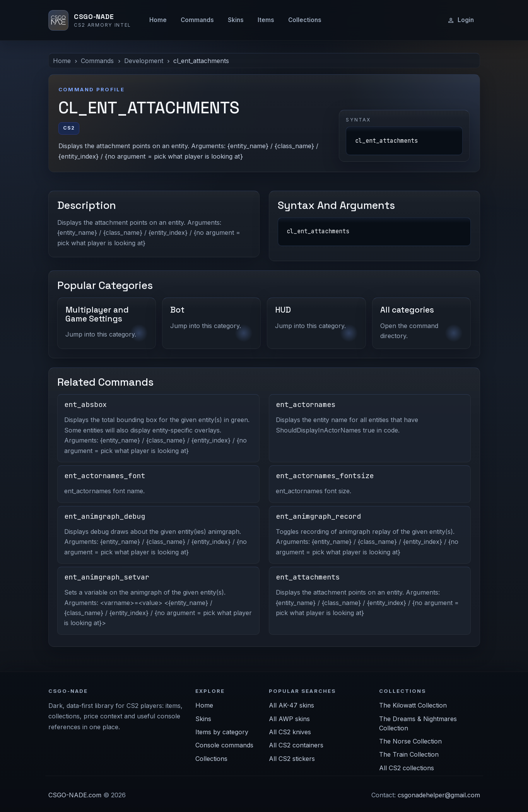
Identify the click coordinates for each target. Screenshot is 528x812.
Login (461, 20)
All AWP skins (289, 719)
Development (144, 61)
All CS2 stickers (292, 759)
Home (158, 20)
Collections (305, 20)
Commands (197, 20)
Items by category (222, 732)
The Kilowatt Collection (413, 705)
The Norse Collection (410, 741)
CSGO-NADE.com (75, 795)
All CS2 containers (296, 745)
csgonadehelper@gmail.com (439, 795)
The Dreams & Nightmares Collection (418, 723)
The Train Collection (409, 754)
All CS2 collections (407, 768)
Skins (236, 20)
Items (266, 20)
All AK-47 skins (291, 705)
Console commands (224, 745)
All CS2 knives (290, 732)
